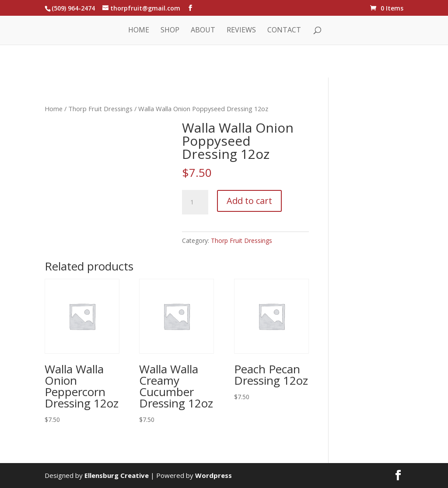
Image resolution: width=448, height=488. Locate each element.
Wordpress (213, 475)
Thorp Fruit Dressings (100, 109)
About (203, 31)
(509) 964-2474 (73, 8)
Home (139, 31)
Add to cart (249, 201)
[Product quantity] (195, 202)
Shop (170, 31)
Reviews (241, 31)
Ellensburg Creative (117, 475)
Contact (284, 31)
